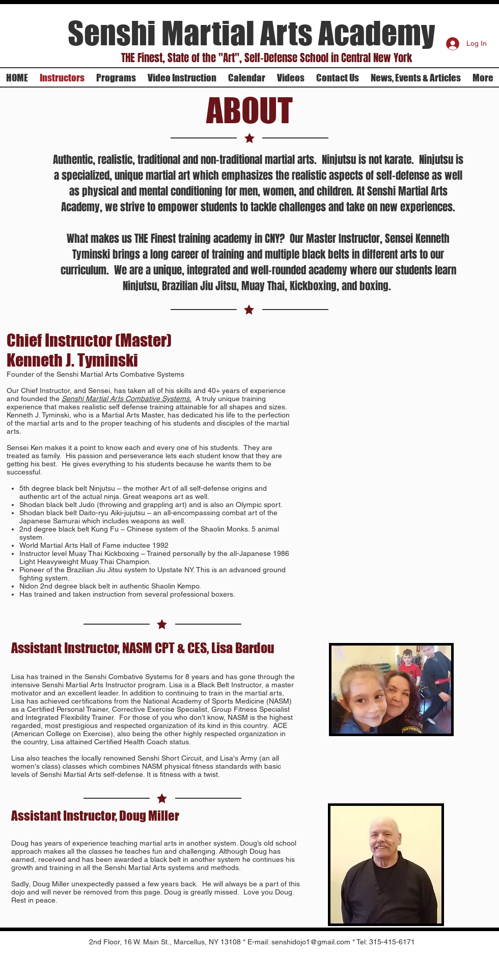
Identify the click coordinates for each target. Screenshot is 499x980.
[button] (266, 58)
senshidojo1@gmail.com (311, 942)
